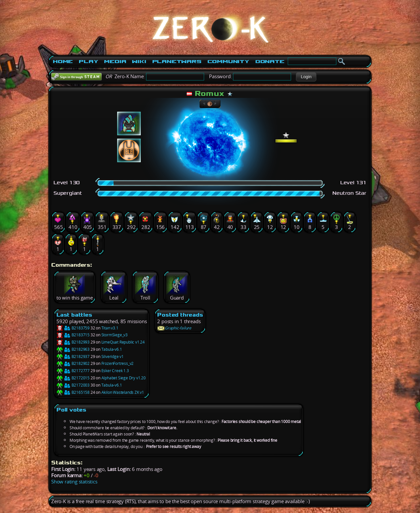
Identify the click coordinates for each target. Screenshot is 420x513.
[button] (306, 77)
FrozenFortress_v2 (118, 363)
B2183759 (73, 328)
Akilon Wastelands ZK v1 (123, 392)
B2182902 (73, 363)
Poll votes (71, 410)
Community (228, 61)
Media (115, 61)
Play (88, 61)
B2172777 (73, 371)
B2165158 (73, 392)
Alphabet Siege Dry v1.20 (124, 378)
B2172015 (73, 378)
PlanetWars (177, 61)
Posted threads (180, 315)
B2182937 (73, 357)
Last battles (74, 315)
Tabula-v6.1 (112, 349)
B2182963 (73, 349)
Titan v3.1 (110, 328)
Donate (270, 61)
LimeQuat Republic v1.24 (123, 342)
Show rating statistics (74, 482)
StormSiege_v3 (115, 335)
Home (63, 61)
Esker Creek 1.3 (115, 371)
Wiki (139, 61)
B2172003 (73, 385)
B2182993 (73, 342)
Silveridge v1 (113, 357)
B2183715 (73, 335)
